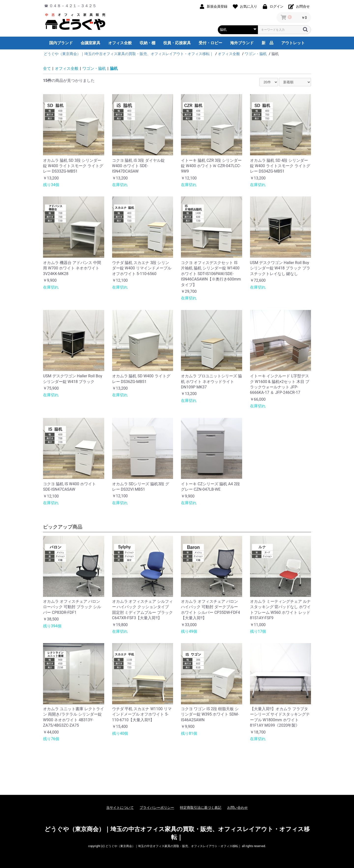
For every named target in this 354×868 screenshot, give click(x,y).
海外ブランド (242, 43)
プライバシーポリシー (157, 808)
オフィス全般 (120, 43)
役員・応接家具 (177, 43)
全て (47, 68)
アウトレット (293, 43)
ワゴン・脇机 (94, 68)
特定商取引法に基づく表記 (201, 808)
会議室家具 (90, 43)
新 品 (267, 43)
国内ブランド (61, 43)
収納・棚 (147, 43)
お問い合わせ (237, 808)
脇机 (114, 68)
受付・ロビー (210, 43)
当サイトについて (120, 808)
